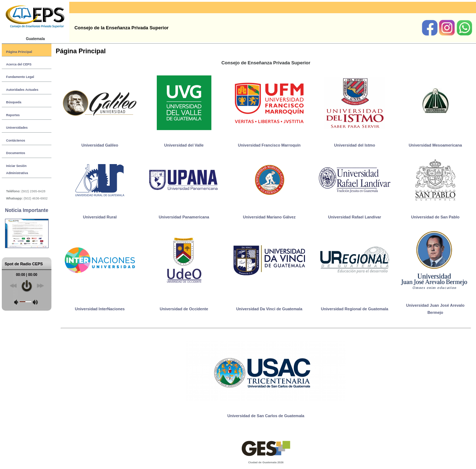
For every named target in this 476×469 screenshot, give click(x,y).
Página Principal (19, 52)
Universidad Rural (100, 217)
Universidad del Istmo (355, 145)
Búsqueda (14, 102)
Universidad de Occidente (184, 309)
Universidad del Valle (184, 145)
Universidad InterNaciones (100, 309)
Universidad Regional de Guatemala (355, 309)
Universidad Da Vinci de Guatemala (269, 309)
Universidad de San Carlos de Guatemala (266, 416)
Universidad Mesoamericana (435, 145)
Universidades (17, 128)
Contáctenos (16, 140)
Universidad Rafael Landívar (355, 217)
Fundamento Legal (20, 77)
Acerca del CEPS (19, 64)
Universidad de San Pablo (435, 217)
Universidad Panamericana (184, 217)
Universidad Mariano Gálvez (269, 217)
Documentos (16, 153)
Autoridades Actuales (22, 90)
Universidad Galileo (100, 145)
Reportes (13, 115)
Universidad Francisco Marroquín (269, 145)
